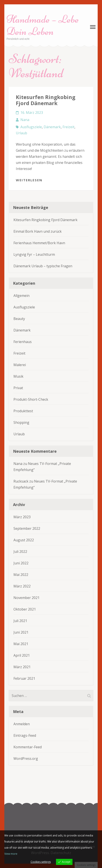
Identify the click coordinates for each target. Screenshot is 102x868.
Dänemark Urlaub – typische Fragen (43, 266)
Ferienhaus (23, 342)
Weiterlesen (29, 180)
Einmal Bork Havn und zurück (38, 231)
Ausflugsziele (31, 127)
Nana (25, 120)
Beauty (19, 319)
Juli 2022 (20, 552)
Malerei (20, 365)
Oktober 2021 (25, 609)
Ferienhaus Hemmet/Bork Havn (39, 243)
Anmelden (22, 724)
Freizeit (68, 127)
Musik (18, 376)
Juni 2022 (21, 563)
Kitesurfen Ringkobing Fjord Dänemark (46, 100)
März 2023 (22, 517)
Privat (18, 388)
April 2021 (22, 655)
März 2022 (22, 586)
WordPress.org (26, 759)
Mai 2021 (21, 644)
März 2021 (22, 667)
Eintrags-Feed (25, 735)
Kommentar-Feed (28, 747)
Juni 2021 (21, 632)
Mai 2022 (21, 575)
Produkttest (23, 411)
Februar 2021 (24, 678)
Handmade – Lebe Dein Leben (43, 25)
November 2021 (26, 598)
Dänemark (52, 127)
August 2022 (24, 540)
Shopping (21, 422)
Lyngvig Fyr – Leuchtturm (34, 254)
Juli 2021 (20, 621)
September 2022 (27, 528)
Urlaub (21, 133)
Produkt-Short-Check (31, 399)
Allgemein (21, 296)
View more (11, 854)
